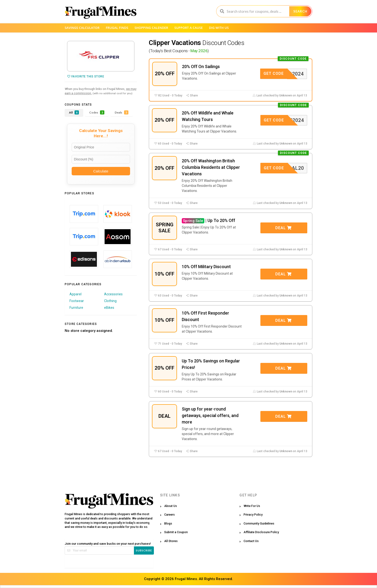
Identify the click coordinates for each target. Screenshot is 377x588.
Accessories (113, 294)
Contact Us (251, 541)
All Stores (171, 541)
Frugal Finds (117, 28)
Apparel (75, 294)
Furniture (76, 308)
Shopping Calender (151, 28)
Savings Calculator (82, 28)
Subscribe (144, 550)
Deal (283, 228)
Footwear (77, 301)
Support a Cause (188, 28)
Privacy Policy (253, 515)
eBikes (109, 308)
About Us (171, 506)
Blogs (168, 523)
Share (192, 95)
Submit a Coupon (176, 532)
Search (300, 11)
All (74, 112)
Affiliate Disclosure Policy (261, 532)
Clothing (110, 301)
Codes (97, 112)
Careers (170, 515)
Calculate (101, 171)
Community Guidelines (259, 523)
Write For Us (252, 506)
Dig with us (219, 28)
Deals (122, 112)
